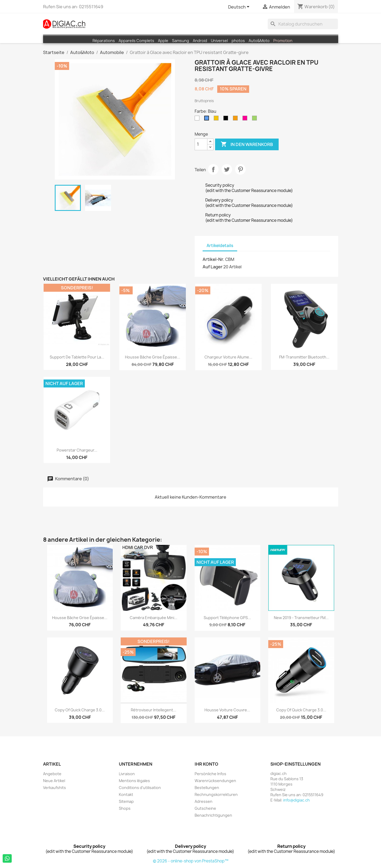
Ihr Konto (206, 764)
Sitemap (126, 801)
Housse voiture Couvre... (227, 710)
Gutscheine (205, 808)
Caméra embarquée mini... (154, 618)
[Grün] (256, 119)
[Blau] (208, 119)
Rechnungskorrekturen (216, 794)
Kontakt (126, 794)
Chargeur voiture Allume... (228, 357)
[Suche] (303, 24)
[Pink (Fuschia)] (246, 119)
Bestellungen (207, 788)
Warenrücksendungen (215, 781)
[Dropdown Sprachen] (240, 7)
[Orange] (236, 119)
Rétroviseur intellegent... (154, 710)
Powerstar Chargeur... (77, 450)
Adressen (204, 801)
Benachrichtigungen (213, 815)
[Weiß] (198, 119)
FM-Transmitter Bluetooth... (304, 357)
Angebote (52, 774)
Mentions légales (134, 781)
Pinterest (240, 169)
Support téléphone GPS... (227, 618)
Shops (125, 808)
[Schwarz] (227, 119)
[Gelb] (217, 119)
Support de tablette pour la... (77, 357)
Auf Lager (213, 267)
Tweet (227, 169)
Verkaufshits (55, 788)
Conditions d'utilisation (140, 788)
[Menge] (201, 144)
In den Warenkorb (247, 144)
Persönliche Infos (210, 774)
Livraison (127, 774)
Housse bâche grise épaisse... (153, 357)
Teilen (213, 169)
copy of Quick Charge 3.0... (80, 710)
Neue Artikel (54, 781)
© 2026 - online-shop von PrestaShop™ (191, 861)
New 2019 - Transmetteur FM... (301, 618)
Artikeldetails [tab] (220, 246)
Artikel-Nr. (213, 259)
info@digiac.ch (296, 800)
